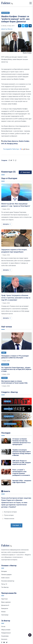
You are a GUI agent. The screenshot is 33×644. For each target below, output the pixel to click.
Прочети (7, 224)
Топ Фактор (5, 587)
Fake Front (4, 599)
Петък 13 (4, 584)
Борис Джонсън (13, 141)
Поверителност (6, 633)
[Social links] (20, 26)
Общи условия (6, 630)
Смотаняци (5, 615)
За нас (3, 627)
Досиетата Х (5, 605)
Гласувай (16, 525)
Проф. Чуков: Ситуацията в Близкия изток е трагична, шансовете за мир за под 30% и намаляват (16, 298)
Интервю (5, 364)
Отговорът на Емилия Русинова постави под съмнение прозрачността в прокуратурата (21, 442)
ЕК (6, 144)
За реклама (5, 636)
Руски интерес (8, 515)
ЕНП (3, 144)
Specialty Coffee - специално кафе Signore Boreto (22, 482)
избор (5, 141)
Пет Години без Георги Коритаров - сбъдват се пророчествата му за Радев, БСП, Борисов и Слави (16, 369)
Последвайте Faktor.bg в (16, 149)
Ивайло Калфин (24, 141)
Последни (6, 433)
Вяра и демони (6, 602)
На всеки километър (8, 581)
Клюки (4, 378)
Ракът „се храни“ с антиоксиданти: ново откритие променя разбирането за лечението (21, 472)
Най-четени (7, 327)
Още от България (9, 178)
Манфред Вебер (12, 144)
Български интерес (10, 512)
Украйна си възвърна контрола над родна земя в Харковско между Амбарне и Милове (22, 453)
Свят (4, 353)
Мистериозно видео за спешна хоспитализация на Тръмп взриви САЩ (14, 382)
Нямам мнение (8, 519)
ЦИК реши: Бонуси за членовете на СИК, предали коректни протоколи (22, 463)
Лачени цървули (6, 575)
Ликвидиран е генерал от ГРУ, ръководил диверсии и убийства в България (15, 357)
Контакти (4, 639)
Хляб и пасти (5, 578)
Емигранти (5, 608)
